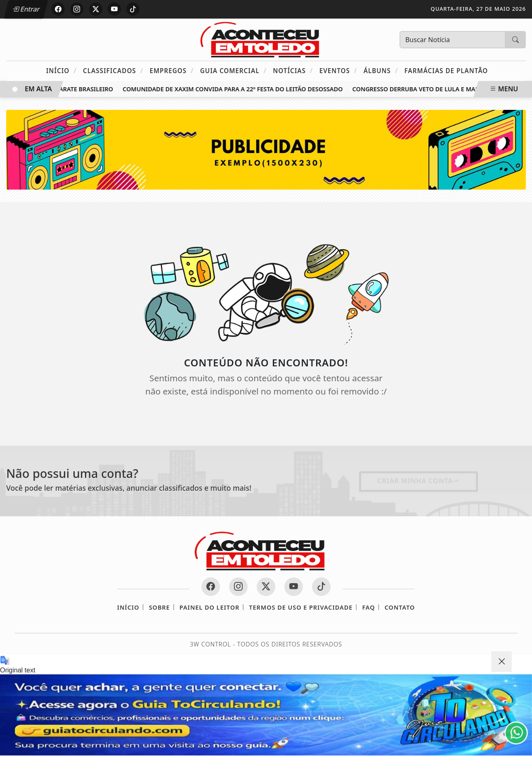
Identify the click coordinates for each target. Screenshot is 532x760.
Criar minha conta (419, 481)
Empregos (171, 70)
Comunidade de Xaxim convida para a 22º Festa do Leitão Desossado (235, 89)
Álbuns (381, 70)
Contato (400, 607)
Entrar (26, 9)
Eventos (338, 70)
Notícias (293, 70)
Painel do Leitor (209, 607)
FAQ (368, 607)
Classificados (113, 70)
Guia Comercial (233, 70)
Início (61, 70)
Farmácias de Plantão (446, 71)
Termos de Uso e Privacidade (301, 607)
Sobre (160, 607)
